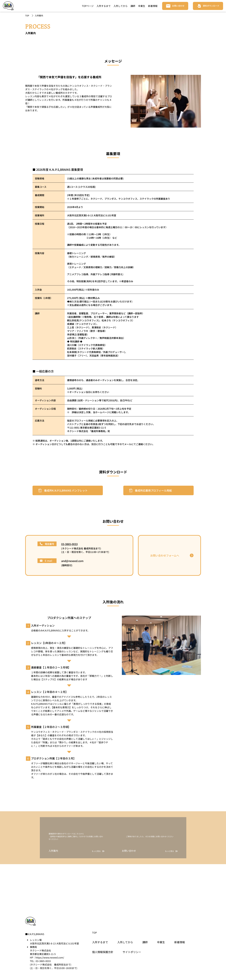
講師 (133, 6)
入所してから (121, 6)
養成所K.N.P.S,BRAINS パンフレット (66, 490)
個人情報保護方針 (103, 952)
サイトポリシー (132, 952)
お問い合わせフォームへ (165, 555)
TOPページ (88, 6)
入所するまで (104, 6)
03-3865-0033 (69, 544)
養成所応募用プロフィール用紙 (153, 490)
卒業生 (142, 6)
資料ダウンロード (211, 6)
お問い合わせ (178, 6)
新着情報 (153, 6)
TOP (27, 16)
